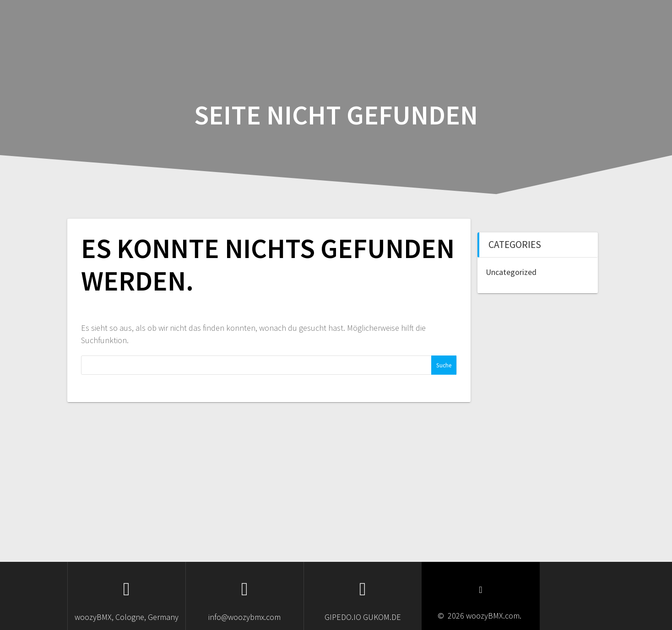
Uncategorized (511, 272)
